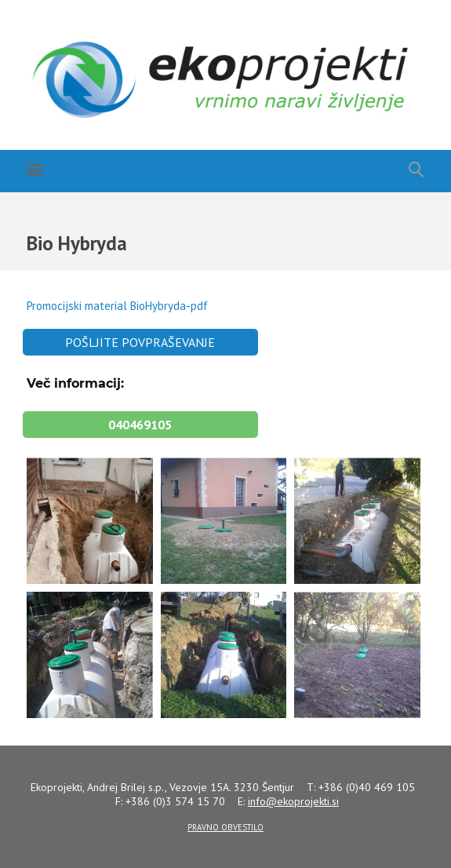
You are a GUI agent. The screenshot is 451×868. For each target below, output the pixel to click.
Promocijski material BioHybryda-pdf (117, 306)
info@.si (293, 801)
